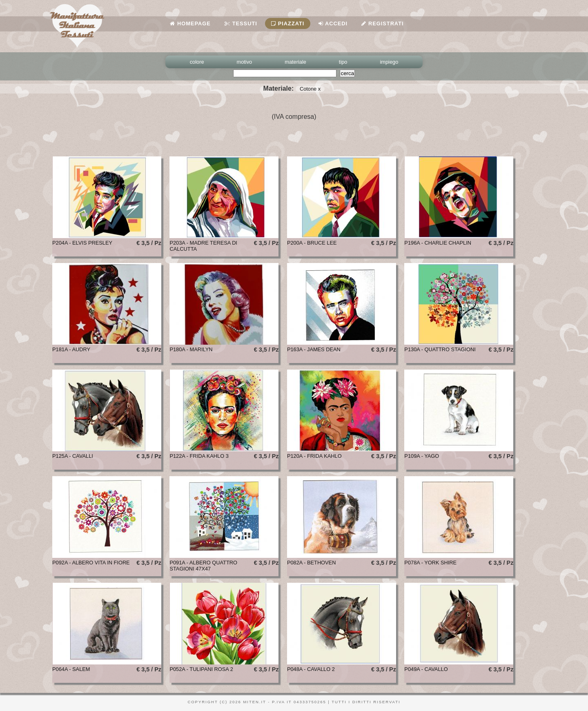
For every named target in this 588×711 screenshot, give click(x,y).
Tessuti (241, 23)
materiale (295, 62)
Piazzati (288, 23)
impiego (389, 62)
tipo (343, 62)
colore (197, 62)
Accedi (333, 23)
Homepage (190, 23)
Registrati (382, 23)
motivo (245, 62)
